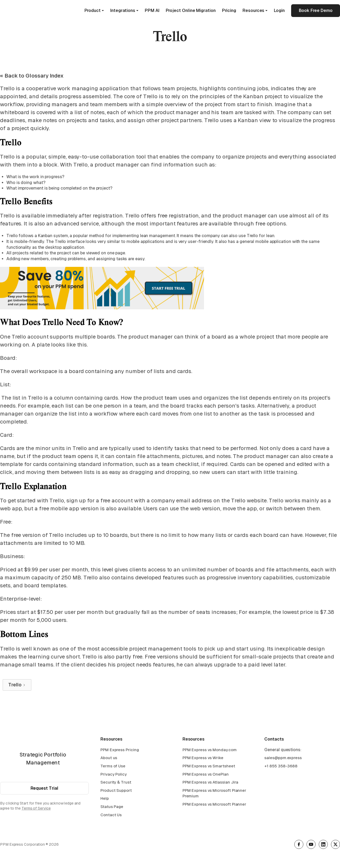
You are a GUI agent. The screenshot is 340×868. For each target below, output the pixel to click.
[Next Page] (17, 685)
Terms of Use (113, 767)
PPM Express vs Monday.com (210, 751)
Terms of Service (36, 810)
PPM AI (152, 10)
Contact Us (111, 816)
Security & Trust (116, 783)
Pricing (229, 10)
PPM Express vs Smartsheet (209, 767)
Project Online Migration (191, 10)
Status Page (112, 808)
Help (105, 800)
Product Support (116, 791)
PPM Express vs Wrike (203, 759)
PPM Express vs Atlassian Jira (211, 783)
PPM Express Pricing (120, 751)
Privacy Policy (114, 775)
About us (109, 759)
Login (279, 10)
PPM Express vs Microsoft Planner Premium (214, 794)
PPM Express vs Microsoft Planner (214, 805)
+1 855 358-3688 (281, 767)
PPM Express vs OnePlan (206, 775)
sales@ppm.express (283, 759)
